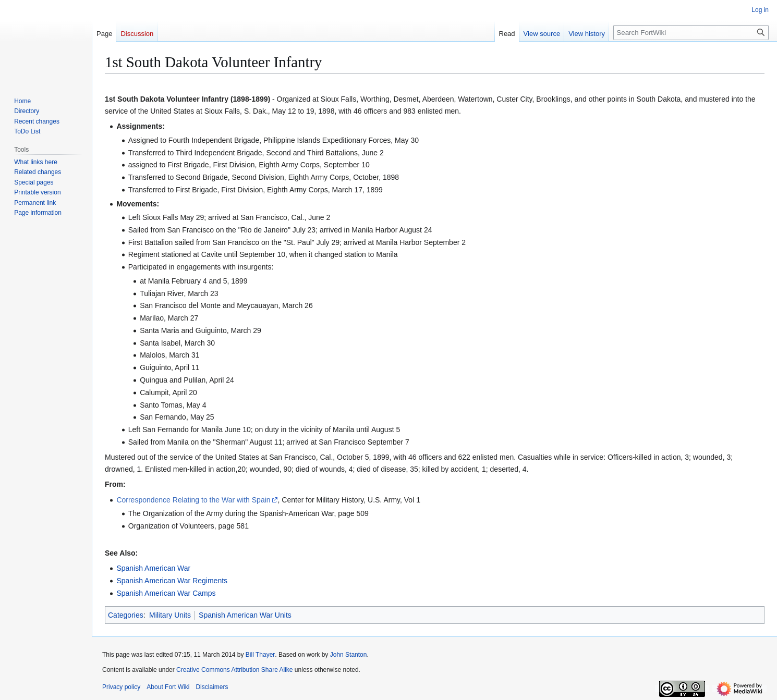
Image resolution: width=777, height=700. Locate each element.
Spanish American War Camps (166, 593)
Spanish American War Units (245, 615)
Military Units (170, 615)
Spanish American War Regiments (172, 581)
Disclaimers (212, 687)
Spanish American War (153, 568)
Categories (126, 615)
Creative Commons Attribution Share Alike (234, 670)
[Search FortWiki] (691, 33)
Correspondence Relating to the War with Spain (193, 500)
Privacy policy (121, 687)
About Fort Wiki (168, 687)
